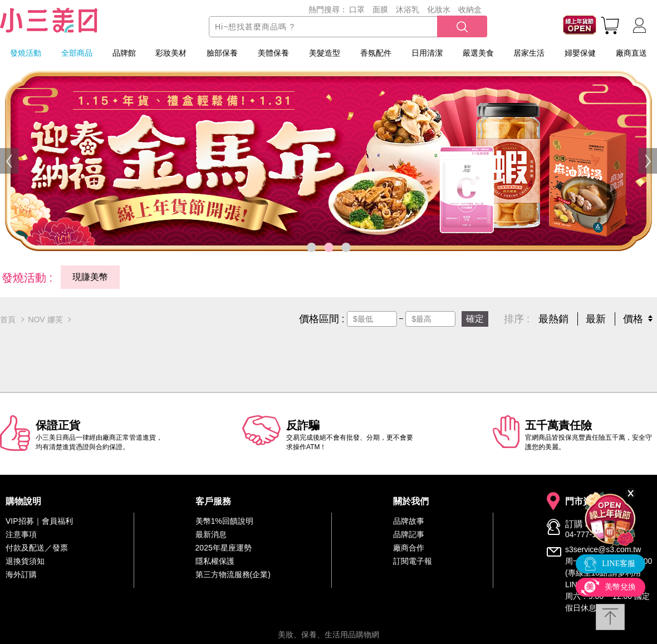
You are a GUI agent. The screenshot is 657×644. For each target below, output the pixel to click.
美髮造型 (325, 53)
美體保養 (273, 53)
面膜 (380, 9)
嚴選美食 (478, 53)
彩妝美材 (171, 53)
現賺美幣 (90, 277)
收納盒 (470, 9)
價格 (633, 319)
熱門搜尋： (328, 9)
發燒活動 (26, 53)
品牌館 (124, 53)
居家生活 (529, 53)
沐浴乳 (408, 9)
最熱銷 (553, 319)
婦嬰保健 (580, 53)
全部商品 (77, 53)
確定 (475, 319)
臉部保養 (222, 53)
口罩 (357, 9)
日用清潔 (427, 53)
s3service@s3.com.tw (603, 549)
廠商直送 (631, 53)
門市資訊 (583, 502)
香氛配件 (376, 53)
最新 (596, 319)
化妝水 (439, 9)
